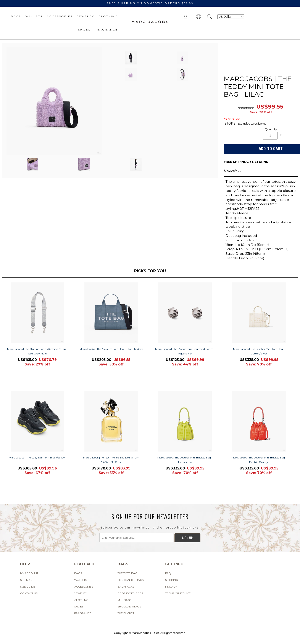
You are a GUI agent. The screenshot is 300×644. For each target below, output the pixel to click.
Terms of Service (178, 593)
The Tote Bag (127, 573)
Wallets (34, 16)
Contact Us (29, 593)
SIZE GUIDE (28, 587)
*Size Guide (232, 119)
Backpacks (126, 587)
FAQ (168, 573)
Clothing (108, 16)
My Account (29, 573)
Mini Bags (124, 600)
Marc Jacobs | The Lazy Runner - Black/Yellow (37, 457)
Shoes (84, 30)
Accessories (60, 16)
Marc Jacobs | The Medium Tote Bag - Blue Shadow (111, 349)
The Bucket (126, 613)
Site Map (26, 580)
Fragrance (106, 30)
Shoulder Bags (129, 606)
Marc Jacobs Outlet (145, 633)
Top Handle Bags (131, 580)
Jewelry (86, 16)
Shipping (172, 580)
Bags (16, 16)
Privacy (171, 587)
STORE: (230, 123)
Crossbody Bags (130, 593)
